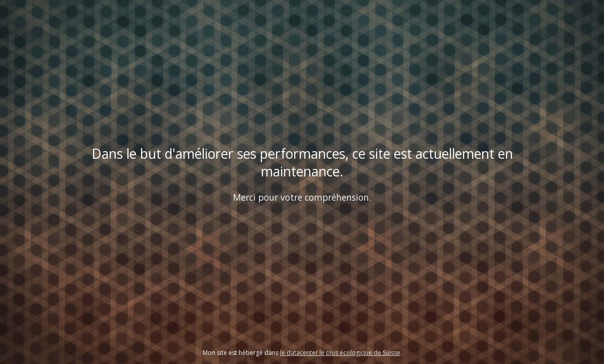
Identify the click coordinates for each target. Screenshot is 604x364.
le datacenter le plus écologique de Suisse (340, 353)
